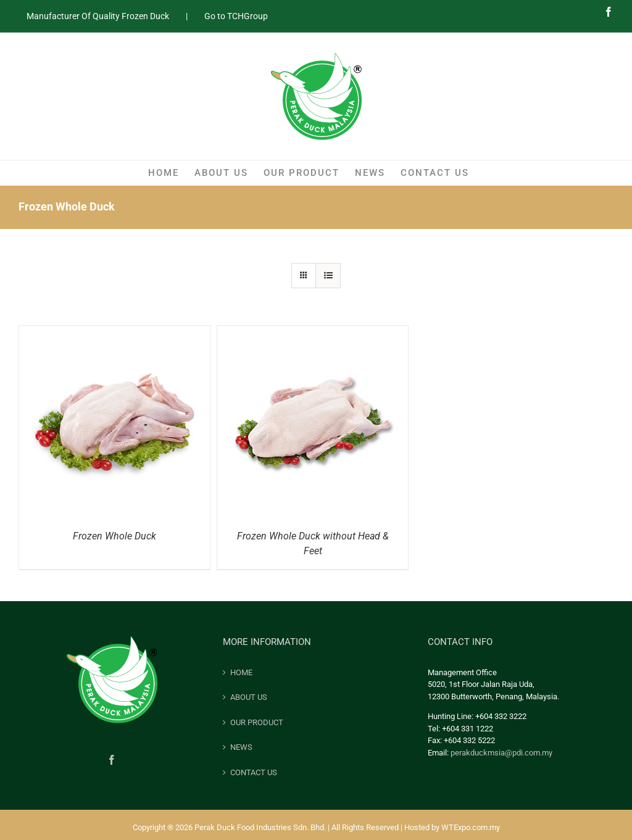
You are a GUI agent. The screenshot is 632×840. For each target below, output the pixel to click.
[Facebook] (112, 760)
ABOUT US (249, 697)
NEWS (241, 747)
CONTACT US (254, 772)
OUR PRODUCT (257, 722)
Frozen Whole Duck (114, 536)
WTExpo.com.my (471, 827)
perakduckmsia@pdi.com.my (501, 753)
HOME (241, 672)
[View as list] (328, 276)
